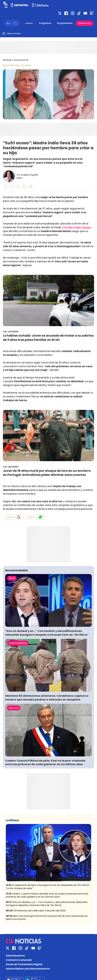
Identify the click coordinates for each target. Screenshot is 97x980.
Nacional (14, 708)
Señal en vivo (84, 23)
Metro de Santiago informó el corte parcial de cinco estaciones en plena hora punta (47, 918)
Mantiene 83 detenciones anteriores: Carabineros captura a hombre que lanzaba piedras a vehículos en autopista (47, 698)
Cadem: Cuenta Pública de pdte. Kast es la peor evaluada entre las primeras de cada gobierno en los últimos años (45, 762)
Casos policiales (18, 643)
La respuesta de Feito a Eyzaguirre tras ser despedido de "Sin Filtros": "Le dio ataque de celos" (48, 887)
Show (12, 578)
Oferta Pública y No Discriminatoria (28, 969)
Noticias (7, 60)
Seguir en (13, 517)
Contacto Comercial (19, 960)
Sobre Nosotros (15, 956)
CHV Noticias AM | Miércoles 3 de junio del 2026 (36, 911)
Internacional (21, 60)
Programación (65, 23)
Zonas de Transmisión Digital (24, 964)
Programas (45, 23)
